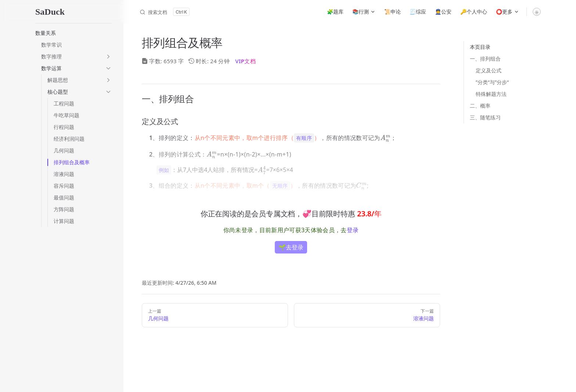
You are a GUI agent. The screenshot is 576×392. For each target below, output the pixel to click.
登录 (353, 230)
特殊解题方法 (491, 94)
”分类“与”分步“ (492, 82)
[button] (73, 33)
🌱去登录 (291, 247)
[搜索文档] (164, 12)
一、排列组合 (485, 59)
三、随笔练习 (485, 117)
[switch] (537, 12)
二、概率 (480, 106)
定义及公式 (489, 70)
